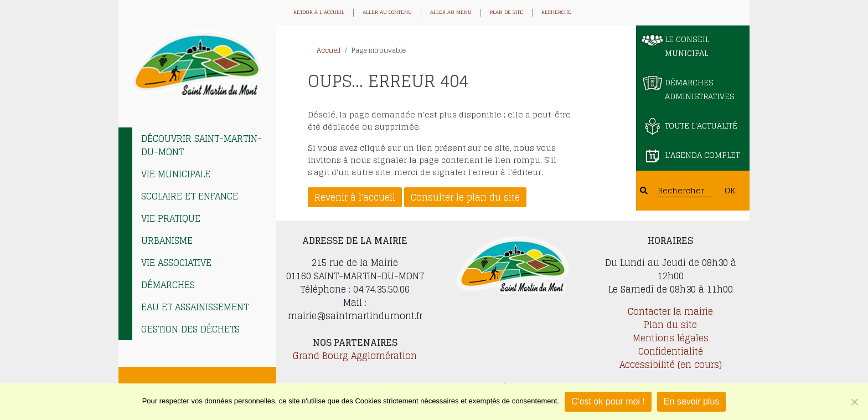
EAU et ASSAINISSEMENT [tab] (195, 307)
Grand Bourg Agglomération (355, 356)
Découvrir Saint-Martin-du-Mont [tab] (201, 145)
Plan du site (670, 325)
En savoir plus (692, 401)
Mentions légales (671, 338)
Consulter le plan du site (465, 197)
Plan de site (507, 13)
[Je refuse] (854, 402)
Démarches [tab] (168, 285)
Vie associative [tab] (176, 263)
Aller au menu (451, 13)
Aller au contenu (387, 13)
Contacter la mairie (670, 311)
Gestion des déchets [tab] (190, 329)
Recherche (556, 13)
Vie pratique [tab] (171, 218)
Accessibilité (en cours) (671, 365)
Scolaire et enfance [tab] (190, 196)
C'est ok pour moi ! (608, 401)
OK (730, 190)
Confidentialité (671, 351)
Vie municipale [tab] (176, 174)
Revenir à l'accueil (355, 197)
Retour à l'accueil (319, 13)
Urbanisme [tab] (167, 240)
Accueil (329, 50)
